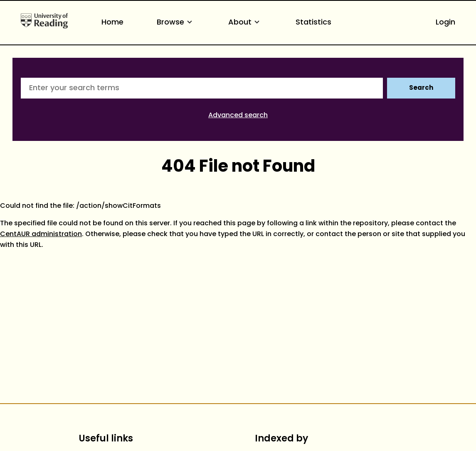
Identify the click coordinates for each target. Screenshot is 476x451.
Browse (176, 23)
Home (112, 23)
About (245, 23)
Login (445, 23)
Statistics (313, 23)
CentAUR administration (41, 234)
